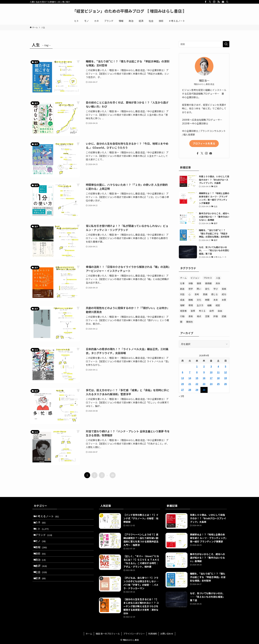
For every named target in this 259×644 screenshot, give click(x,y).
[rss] (219, 2)
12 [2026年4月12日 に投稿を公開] (226, 372)
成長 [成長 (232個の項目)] (182, 300)
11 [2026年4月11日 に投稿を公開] (218, 372)
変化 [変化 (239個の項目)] (207, 289)
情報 (43, 556)
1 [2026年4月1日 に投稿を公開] (197, 366)
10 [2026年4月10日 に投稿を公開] (211, 372)
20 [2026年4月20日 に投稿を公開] (183, 384)
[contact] (223, 2)
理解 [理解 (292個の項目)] (182, 305)
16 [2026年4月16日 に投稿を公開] (204, 378)
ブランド (46, 541)
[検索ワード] (204, 44)
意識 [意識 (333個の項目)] (205, 294)
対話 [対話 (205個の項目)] (182, 294)
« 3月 (181, 396)
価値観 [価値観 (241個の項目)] (208, 283)
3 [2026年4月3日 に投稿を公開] (211, 366)
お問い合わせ (167, 634)
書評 (43, 580)
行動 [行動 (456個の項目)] (182, 316)
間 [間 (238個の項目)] (181, 322)
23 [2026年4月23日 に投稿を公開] (204, 384)
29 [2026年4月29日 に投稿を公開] (197, 390)
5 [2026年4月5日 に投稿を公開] (226, 366)
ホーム (89, 634)
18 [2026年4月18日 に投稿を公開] (218, 378)
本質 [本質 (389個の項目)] (224, 300)
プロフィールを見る (204, 143)
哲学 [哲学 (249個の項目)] (191, 289)
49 (113, 475)
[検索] (227, 2)
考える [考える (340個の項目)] (202, 311)
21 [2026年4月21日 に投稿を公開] (190, 384)
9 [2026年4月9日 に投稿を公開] (204, 372)
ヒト (44, 533)
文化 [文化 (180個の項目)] (199, 300)
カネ (42, 525)
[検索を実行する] (226, 44)
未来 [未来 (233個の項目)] (216, 300)
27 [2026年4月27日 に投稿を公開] (183, 390)
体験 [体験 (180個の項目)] (191, 283)
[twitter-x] (210, 2)
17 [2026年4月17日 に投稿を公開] (211, 378)
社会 (43, 588)
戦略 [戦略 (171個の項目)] (191, 300)
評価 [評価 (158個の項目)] (216, 316)
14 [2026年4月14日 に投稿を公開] (190, 378)
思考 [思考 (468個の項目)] (197, 294)
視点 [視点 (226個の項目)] (199, 316)
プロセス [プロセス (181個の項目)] (208, 278)
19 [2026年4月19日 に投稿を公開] (226, 378)
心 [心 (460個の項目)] (190, 294)
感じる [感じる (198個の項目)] (215, 294)
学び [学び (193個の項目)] (216, 289)
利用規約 (153, 634)
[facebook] (206, 2)
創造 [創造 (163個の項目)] (182, 289)
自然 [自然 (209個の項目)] (212, 311)
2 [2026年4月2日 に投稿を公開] (204, 366)
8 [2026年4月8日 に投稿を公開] (197, 372)
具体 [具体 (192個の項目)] (218, 283)
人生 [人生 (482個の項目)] (218, 278)
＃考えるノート (49, 517)
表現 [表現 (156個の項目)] (191, 316)
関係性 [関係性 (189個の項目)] (190, 322)
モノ (42, 549)
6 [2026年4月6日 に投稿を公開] (182, 372)
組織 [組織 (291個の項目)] (209, 305)
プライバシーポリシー (134, 634)
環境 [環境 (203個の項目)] (191, 305)
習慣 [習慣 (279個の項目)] (193, 311)
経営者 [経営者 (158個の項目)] (183, 311)
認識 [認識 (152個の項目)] (224, 316)
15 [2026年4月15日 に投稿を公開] (197, 378)
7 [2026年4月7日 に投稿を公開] (190, 372)
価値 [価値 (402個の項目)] (199, 283)
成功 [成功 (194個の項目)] (224, 294)
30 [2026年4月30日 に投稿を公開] (204, 390)
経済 (42, 596)
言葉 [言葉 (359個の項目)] (207, 316)
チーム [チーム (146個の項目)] (183, 278)
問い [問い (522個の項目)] (199, 289)
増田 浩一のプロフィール (108, 634)
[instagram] (214, 2)
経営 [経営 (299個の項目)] (218, 305)
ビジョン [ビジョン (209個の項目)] (195, 278)
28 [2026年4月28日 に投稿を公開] (190, 390)
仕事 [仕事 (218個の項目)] (182, 283)
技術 (42, 564)
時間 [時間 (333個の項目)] (207, 300)
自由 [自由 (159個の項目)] (220, 311)
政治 (42, 572)
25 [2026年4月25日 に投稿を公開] (218, 384)
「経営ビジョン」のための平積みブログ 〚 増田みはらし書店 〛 (129, 11)
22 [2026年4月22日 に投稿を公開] (197, 384)
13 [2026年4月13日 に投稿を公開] (183, 378)
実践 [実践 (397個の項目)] (224, 289)
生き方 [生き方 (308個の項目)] (200, 305)
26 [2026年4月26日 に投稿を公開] (226, 384)
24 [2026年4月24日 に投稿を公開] (211, 384)
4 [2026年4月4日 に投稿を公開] (218, 366)
